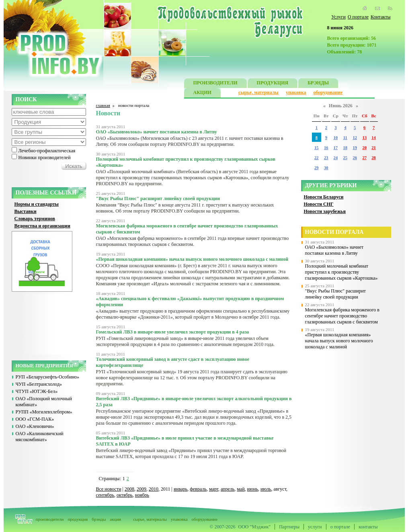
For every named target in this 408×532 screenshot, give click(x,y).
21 (374, 148)
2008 (129, 489)
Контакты (381, 17)
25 (345, 158)
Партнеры (289, 527)
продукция (78, 519)
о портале (340, 527)
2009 (141, 489)
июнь (253, 489)
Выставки (26, 211)
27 (364, 158)
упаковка (296, 92)
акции (115, 519)
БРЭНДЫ (318, 84)
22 (317, 158)
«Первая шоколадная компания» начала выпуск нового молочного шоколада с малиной (339, 341)
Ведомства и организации (42, 226)
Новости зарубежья (325, 211)
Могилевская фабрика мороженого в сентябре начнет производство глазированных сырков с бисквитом (342, 316)
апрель (228, 489)
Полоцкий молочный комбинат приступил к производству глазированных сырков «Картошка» (341, 272)
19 (355, 148)
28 (374, 158)
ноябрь (142, 495)
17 (336, 148)
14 (374, 138)
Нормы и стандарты (37, 204)
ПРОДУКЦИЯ (273, 84)
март (214, 489)
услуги (315, 527)
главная (103, 105)
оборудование (328, 92)
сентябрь (105, 495)
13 (364, 138)
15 (317, 148)
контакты (368, 527)
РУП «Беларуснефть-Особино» (48, 377)
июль (266, 489)
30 (326, 168)
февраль (198, 489)
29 (317, 168)
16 (326, 148)
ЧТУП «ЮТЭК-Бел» (37, 391)
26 (355, 158)
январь (180, 489)
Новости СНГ (319, 204)
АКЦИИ (202, 93)
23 (326, 158)
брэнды (99, 519)
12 (355, 138)
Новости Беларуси (324, 197)
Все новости (109, 489)
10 (336, 138)
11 (345, 138)
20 (364, 148)
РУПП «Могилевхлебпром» (44, 412)
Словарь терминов (35, 219)
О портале (358, 17)
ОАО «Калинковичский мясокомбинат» (40, 437)
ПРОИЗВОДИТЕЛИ (215, 84)
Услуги (338, 17)
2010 (154, 489)
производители (50, 519)
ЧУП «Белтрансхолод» (39, 384)
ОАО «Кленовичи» (35, 426)
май (241, 489)
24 (336, 158)
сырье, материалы (258, 92)
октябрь (125, 495)
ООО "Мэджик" (255, 527)
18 (345, 148)
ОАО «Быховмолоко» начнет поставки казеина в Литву (334, 250)
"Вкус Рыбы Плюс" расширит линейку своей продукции (336, 294)
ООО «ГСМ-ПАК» (35, 419)
